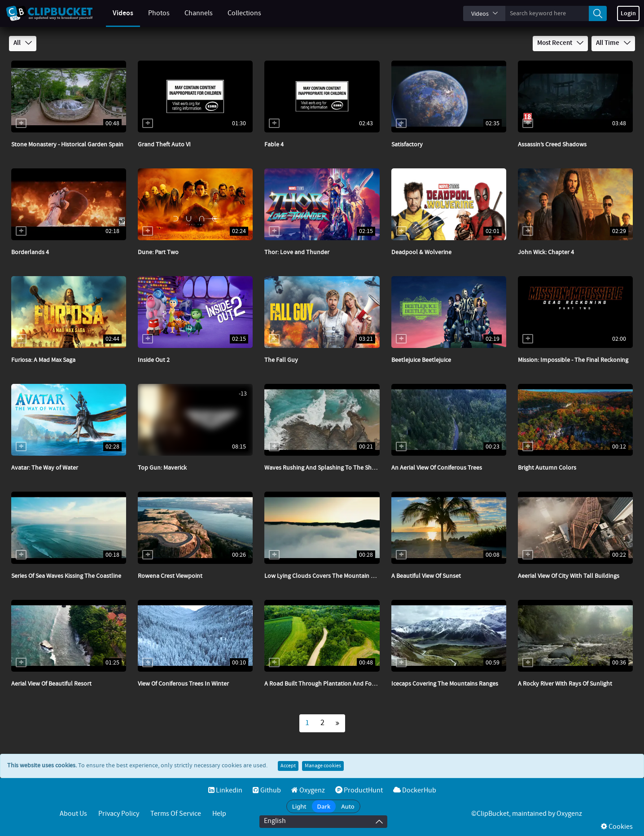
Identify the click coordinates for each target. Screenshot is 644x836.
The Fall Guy (281, 360)
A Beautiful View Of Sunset (426, 576)
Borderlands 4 (30, 252)
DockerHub (415, 790)
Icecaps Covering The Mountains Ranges (445, 684)
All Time (613, 43)
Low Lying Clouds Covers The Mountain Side (323, 576)
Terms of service (176, 814)
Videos (116, 13)
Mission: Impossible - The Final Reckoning (573, 360)
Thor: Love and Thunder (297, 252)
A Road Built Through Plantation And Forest (323, 684)
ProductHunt (359, 790)
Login (628, 13)
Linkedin (225, 790)
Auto (348, 806)
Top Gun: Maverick (162, 468)
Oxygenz (308, 790)
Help (219, 814)
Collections (237, 13)
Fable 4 (274, 145)
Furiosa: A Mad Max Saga (43, 360)
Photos (152, 13)
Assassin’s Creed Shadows (552, 145)
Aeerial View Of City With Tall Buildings (569, 576)
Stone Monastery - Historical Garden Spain (67, 145)
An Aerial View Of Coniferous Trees (437, 468)
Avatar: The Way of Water (45, 468)
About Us (73, 814)
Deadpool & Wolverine (421, 252)
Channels (191, 13)
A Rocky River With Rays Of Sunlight (565, 684)
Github (267, 790)
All (23, 43)
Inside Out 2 (154, 360)
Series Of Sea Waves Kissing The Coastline (66, 576)
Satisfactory (407, 145)
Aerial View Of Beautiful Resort (51, 684)
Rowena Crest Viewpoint (170, 576)
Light (299, 806)
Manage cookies (323, 766)
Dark (324, 806)
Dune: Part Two (158, 252)
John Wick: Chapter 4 (546, 252)
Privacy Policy (119, 814)
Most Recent (560, 43)
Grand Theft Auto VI (164, 145)
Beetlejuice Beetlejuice (421, 360)
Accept (288, 766)
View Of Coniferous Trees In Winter (183, 684)
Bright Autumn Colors (547, 468)
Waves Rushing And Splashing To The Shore (322, 468)
